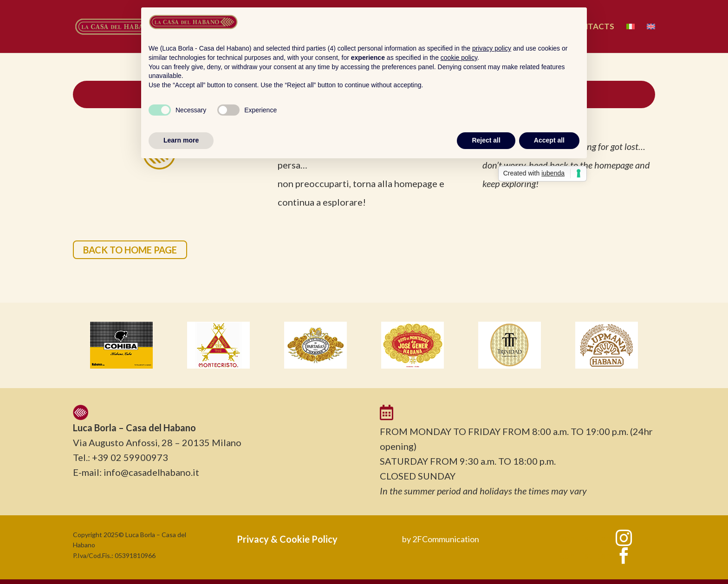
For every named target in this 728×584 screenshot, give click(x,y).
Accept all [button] (549, 140)
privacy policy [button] (492, 48)
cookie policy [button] (459, 58)
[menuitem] (630, 38)
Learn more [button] (181, 140)
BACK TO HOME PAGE (130, 250)
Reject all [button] (486, 140)
